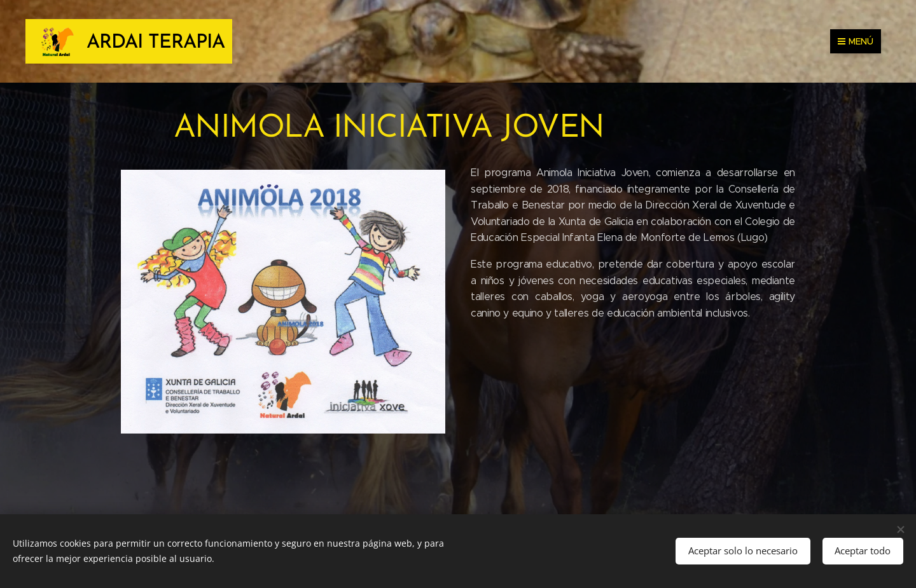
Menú (856, 41)
